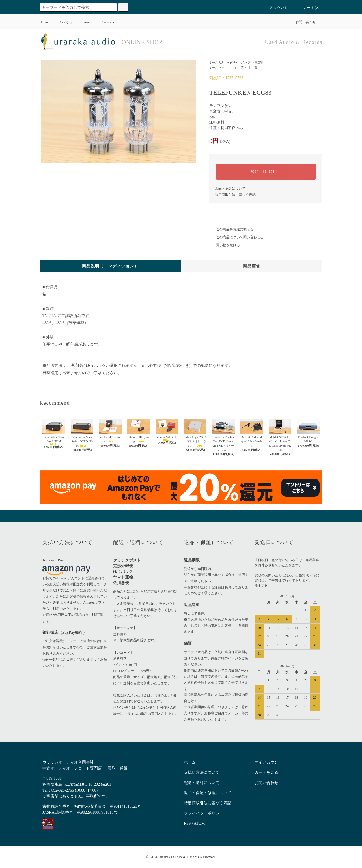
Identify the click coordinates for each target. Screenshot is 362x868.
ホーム (214, 62)
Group (84, 22)
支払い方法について (202, 772)
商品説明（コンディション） (110, 266)
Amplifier (238, 62)
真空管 (259, 62)
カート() (308, 8)
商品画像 (252, 266)
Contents (104, 22)
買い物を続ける (225, 245)
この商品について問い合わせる (236, 237)
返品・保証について (230, 188)
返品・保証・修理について (208, 793)
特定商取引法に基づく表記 (235, 195)
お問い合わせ (302, 22)
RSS (187, 823)
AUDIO (240, 67)
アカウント (275, 8)
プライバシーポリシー (204, 813)
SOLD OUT (266, 172)
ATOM (199, 823)
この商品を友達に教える (231, 229)
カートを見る (266, 772)
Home (45, 22)
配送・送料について (202, 783)
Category (63, 22)
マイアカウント (268, 762)
